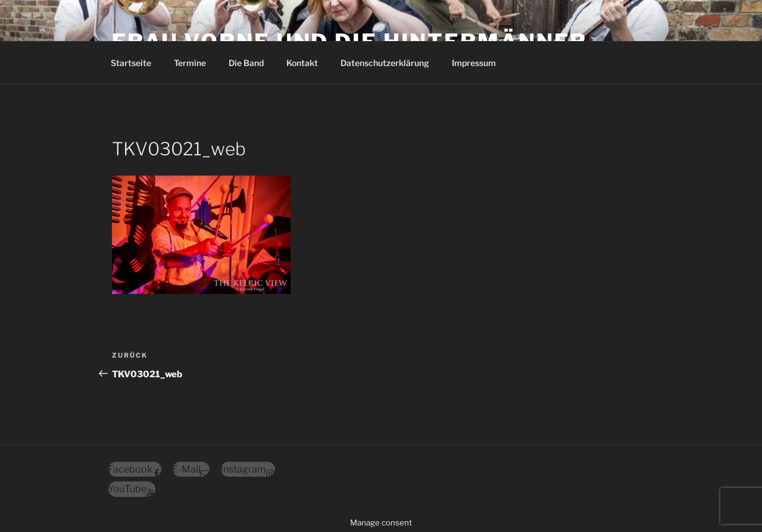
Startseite (131, 63)
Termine (190, 63)
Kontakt (302, 63)
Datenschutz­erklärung (385, 63)
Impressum (474, 63)
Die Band (246, 63)
